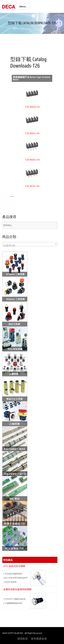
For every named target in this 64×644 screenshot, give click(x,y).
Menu (23, 6)
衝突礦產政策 (39, 639)
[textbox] (30, 246)
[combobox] (30, 244)
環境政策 (22, 639)
